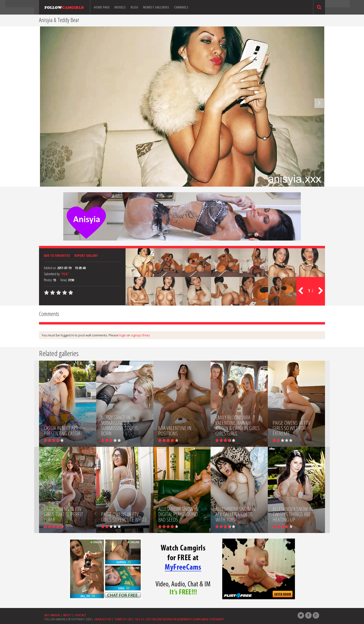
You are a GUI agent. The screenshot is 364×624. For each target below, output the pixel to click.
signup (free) (140, 335)
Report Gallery (86, 255)
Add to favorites (57, 255)
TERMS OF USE (123, 619)
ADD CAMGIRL (52, 615)
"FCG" (65, 274)
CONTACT (80, 615)
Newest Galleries (156, 7)
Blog (134, 7)
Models (120, 7)
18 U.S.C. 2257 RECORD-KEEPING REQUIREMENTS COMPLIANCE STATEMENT (179, 619)
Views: (64, 280)
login (123, 335)
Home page (102, 7)
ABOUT (67, 615)
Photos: (48, 280)
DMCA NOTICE (103, 619)
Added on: (50, 268)
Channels (181, 7)
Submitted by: (52, 274)
